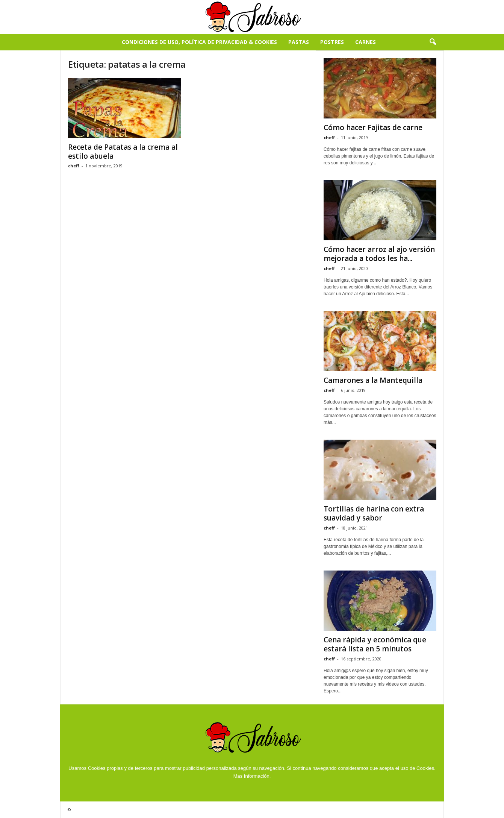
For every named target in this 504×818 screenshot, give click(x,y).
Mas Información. (252, 776)
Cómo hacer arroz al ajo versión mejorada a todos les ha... (379, 254)
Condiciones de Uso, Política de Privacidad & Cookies (199, 42)
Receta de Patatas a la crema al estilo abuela (123, 152)
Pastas (299, 42)
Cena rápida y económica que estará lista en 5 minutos (375, 644)
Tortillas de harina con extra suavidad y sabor (374, 513)
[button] (433, 42)
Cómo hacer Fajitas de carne (373, 127)
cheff (74, 166)
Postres (332, 42)
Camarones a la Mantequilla (373, 380)
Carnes (366, 42)
